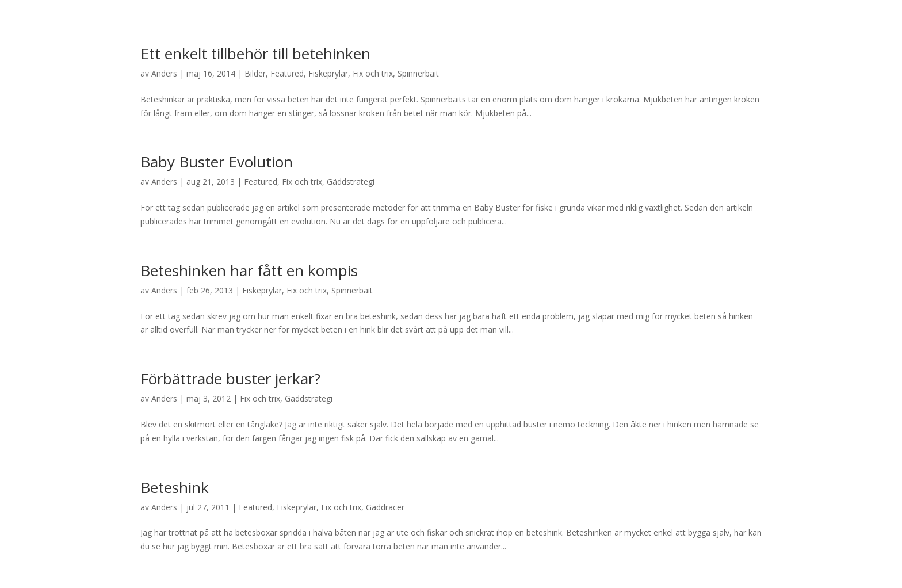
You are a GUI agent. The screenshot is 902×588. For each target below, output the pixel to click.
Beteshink (175, 487)
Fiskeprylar (328, 73)
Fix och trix (373, 73)
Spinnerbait (418, 73)
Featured (287, 73)
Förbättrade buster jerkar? (230, 379)
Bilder (255, 73)
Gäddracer (385, 507)
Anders (164, 73)
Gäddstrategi (351, 182)
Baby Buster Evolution (217, 162)
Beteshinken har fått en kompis (249, 270)
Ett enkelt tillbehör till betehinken (255, 54)
